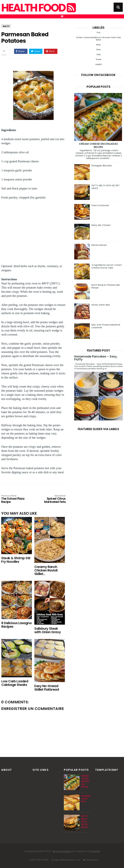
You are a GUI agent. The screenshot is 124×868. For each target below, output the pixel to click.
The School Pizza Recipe (14, 499)
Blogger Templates (62, 851)
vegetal (98, 64)
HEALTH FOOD (38, 8)
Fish (98, 33)
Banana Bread (99, 245)
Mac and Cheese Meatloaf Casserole (106, 326)
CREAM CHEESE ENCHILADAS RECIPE (98, 145)
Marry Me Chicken (101, 225)
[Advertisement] (35, 232)
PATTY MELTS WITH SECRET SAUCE (106, 187)
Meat (98, 45)
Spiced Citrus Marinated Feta (53, 499)
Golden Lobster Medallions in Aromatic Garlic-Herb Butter (98, 39)
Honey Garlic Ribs (101, 305)
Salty (6, 26)
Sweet (98, 59)
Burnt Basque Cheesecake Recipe (106, 286)
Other (98, 50)
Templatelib (94, 851)
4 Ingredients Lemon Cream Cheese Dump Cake (107, 266)
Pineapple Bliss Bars (102, 166)
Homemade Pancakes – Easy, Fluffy (96, 358)
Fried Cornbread (100, 205)
